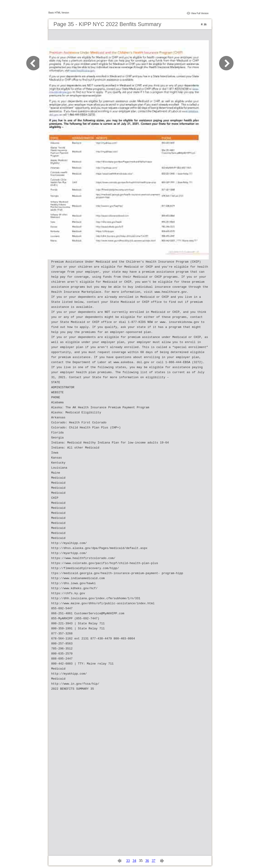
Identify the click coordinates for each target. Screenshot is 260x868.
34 (134, 861)
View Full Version (200, 13)
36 (147, 861)
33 (128, 861)
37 (154, 861)
